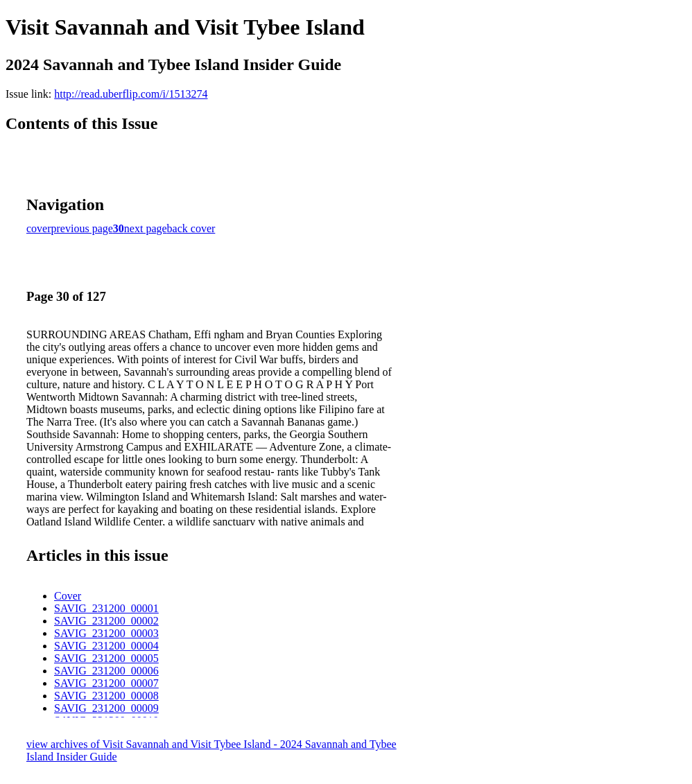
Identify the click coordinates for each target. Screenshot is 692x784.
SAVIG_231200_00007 (106, 683)
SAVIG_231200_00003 (106, 633)
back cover (191, 228)
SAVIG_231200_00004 (106, 646)
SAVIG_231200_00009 (106, 708)
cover (39, 228)
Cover (68, 596)
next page (146, 228)
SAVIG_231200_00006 (106, 671)
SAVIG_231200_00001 (106, 608)
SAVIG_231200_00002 (106, 621)
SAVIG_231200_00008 (106, 696)
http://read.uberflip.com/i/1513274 (131, 94)
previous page (82, 228)
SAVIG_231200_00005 (106, 658)
